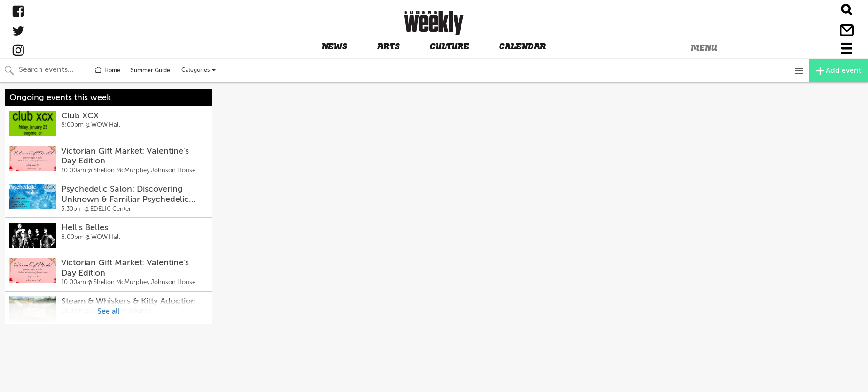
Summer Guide (150, 70)
